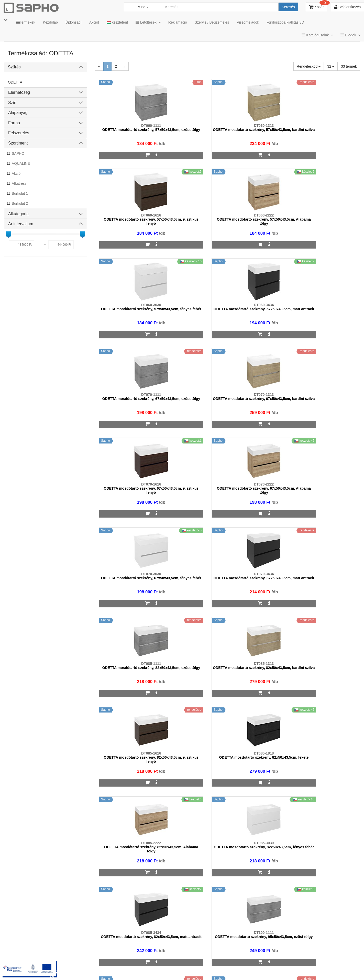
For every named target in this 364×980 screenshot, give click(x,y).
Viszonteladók (248, 22)
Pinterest (313, 970)
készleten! (117, 22)
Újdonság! (74, 22)
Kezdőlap (50, 22)
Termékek (26, 22)
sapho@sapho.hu (26, 949)
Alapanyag (18, 113)
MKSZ (146, 970)
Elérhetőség (19, 92)
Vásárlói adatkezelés (219, 970)
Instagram (254, 970)
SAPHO (18, 153)
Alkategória (18, 214)
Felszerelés (19, 133)
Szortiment (18, 143)
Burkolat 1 (20, 193)
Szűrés (14, 67)
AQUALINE (21, 163)
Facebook (284, 970)
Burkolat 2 (20, 203)
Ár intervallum (21, 224)
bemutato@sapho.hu (151, 949)
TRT (130, 970)
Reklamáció (178, 22)
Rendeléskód (309, 66)
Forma (14, 123)
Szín (12, 103)
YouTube (343, 970)
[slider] (9, 234)
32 (331, 66)
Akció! (94, 22)
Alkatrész (19, 183)
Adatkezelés (185, 970)
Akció (16, 173)
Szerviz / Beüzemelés (212, 22)
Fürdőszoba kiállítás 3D (285, 22)
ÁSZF (163, 970)
